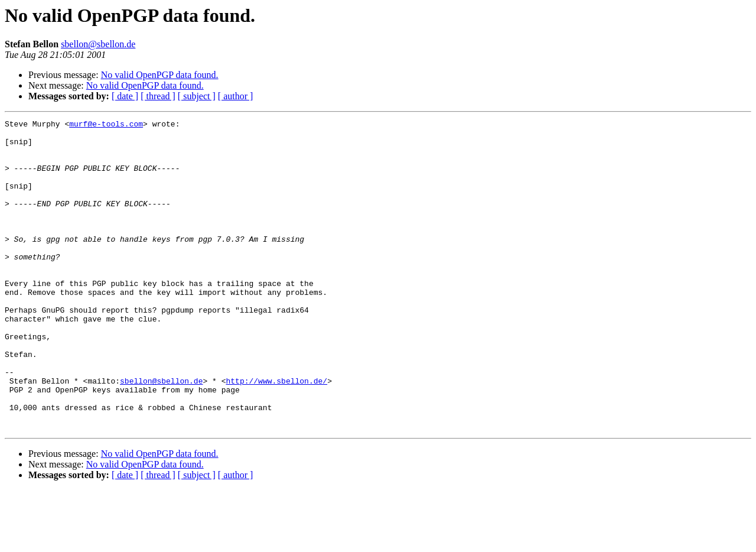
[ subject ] (197, 96)
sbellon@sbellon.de (98, 44)
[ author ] (236, 96)
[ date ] (125, 96)
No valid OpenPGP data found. (160, 75)
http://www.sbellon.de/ (276, 434)
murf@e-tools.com (106, 125)
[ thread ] (158, 96)
